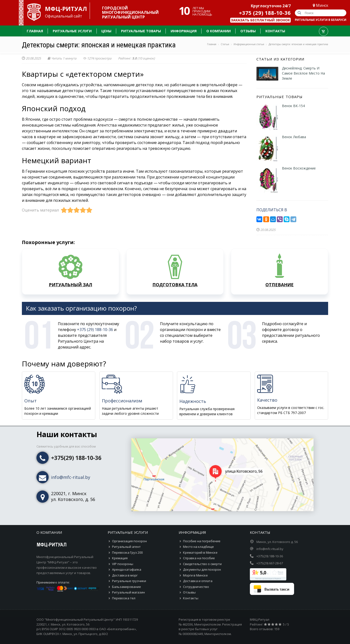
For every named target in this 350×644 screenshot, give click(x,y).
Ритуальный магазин (128, 592)
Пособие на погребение (202, 541)
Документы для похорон (202, 569)
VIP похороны (123, 564)
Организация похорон (129, 541)
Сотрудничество (196, 587)
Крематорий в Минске (200, 552)
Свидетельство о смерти (202, 564)
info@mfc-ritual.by (71, 477)
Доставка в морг (125, 575)
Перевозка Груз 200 (127, 552)
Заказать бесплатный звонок (260, 20)
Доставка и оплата (198, 581)
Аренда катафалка (127, 569)
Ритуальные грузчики (129, 581)
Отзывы (189, 592)
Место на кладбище (198, 547)
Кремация (120, 558)
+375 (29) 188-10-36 (265, 13)
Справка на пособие (199, 558)
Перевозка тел (124, 598)
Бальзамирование (127, 587)
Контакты (191, 598)
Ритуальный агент (126, 547)
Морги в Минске (195, 575)
